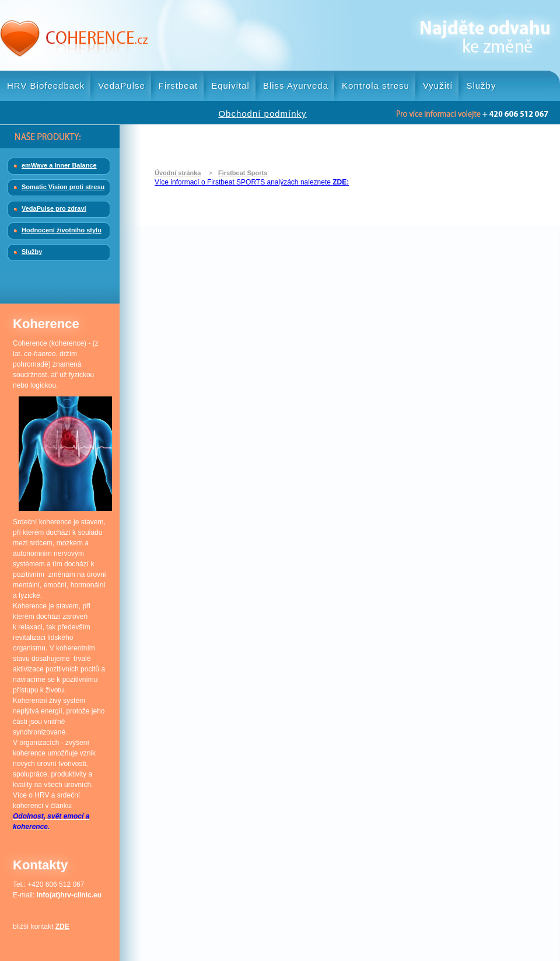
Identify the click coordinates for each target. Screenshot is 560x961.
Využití (438, 86)
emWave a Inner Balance (59, 165)
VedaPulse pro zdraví (54, 208)
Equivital (230, 86)
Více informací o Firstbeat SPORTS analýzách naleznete (252, 182)
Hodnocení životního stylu (62, 230)
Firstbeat (178, 86)
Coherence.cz (74, 35)
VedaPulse (122, 86)
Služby (481, 86)
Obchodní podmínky (262, 114)
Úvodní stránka (178, 173)
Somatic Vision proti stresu (63, 187)
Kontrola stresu (376, 86)
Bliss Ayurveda (296, 86)
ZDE (62, 927)
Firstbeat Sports (243, 173)
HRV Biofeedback (46, 86)
